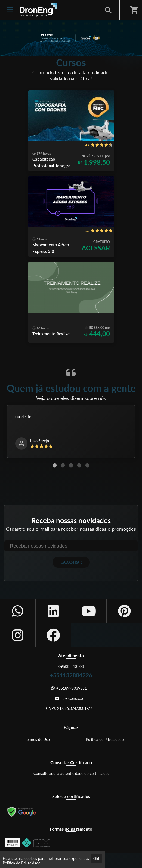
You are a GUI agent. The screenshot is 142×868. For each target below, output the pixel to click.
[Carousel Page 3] (71, 465)
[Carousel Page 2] (63, 465)
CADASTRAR (71, 562)
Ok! (96, 859)
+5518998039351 (69, 688)
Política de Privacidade (105, 740)
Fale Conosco (69, 698)
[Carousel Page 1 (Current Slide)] (55, 465)
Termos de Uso (37, 740)
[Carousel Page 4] (79, 465)
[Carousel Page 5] (87, 465)
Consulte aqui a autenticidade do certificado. (71, 773)
